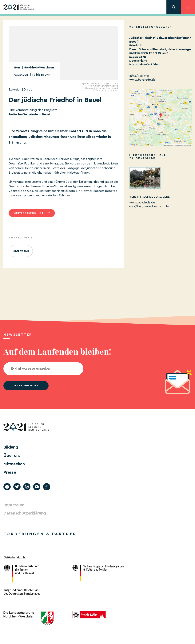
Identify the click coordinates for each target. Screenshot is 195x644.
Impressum (14, 505)
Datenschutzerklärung (25, 513)
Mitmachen (14, 464)
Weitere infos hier (28, 213)
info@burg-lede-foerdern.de (149, 206)
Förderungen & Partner (40, 534)
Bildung (11, 447)
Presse (10, 472)
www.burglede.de (142, 80)
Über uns (12, 456)
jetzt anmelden (26, 386)
